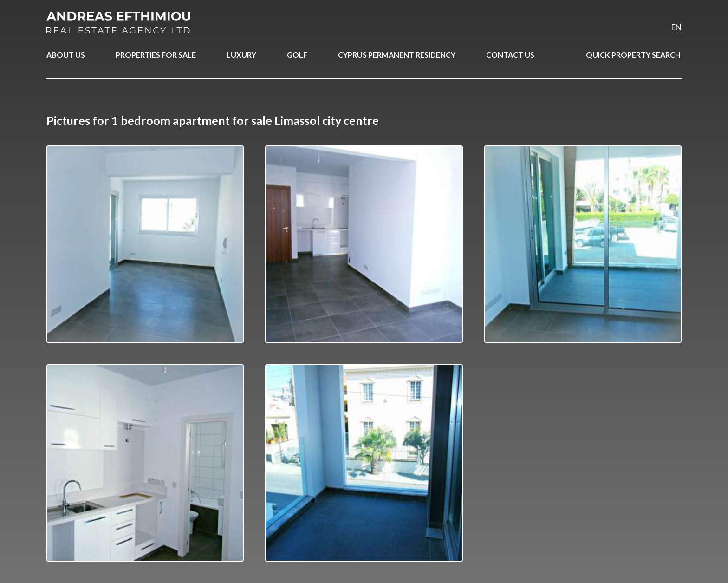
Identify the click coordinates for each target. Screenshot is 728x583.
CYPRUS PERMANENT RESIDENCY (397, 55)
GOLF (297, 55)
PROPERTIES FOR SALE (156, 55)
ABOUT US (66, 55)
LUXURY (241, 55)
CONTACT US (510, 55)
